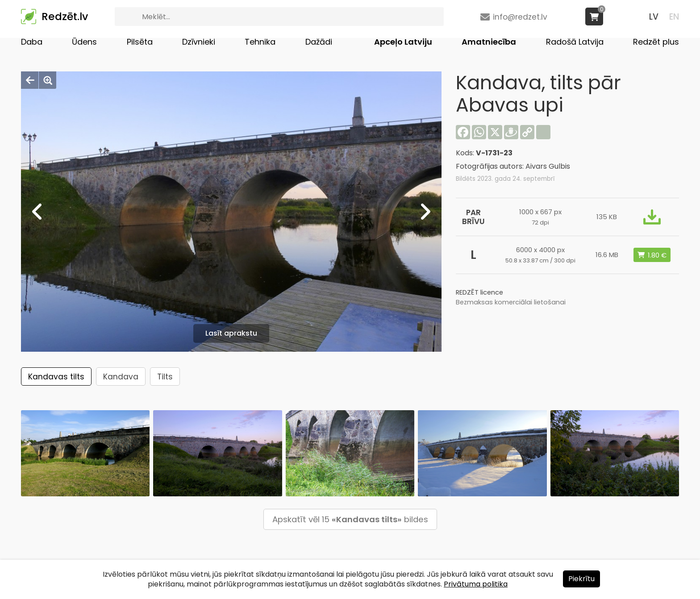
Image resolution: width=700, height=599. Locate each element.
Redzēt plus (656, 42)
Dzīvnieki (199, 42)
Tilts (165, 377)
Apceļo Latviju (403, 42)
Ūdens (84, 42)
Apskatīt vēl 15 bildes (350, 519)
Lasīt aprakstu (231, 333)
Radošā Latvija (575, 42)
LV (654, 17)
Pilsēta (140, 42)
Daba (32, 42)
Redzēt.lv (65, 17)
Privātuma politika (476, 584)
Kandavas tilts (56, 377)
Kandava (121, 377)
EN (674, 17)
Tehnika (260, 42)
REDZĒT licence (479, 292)
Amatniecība (489, 42)
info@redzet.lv (520, 17)
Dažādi (319, 42)
